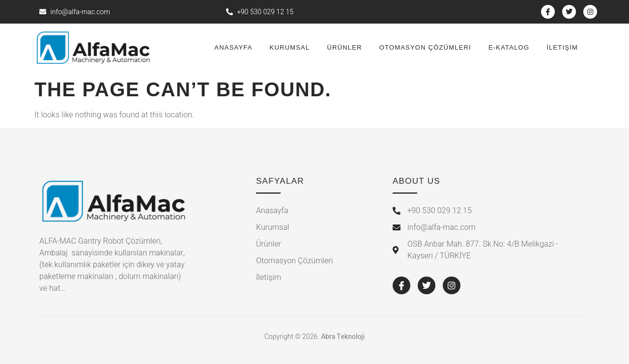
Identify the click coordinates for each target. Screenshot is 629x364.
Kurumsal (290, 47)
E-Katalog (509, 47)
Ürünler (344, 47)
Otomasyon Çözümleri (425, 47)
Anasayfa (233, 47)
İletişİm (562, 47)
